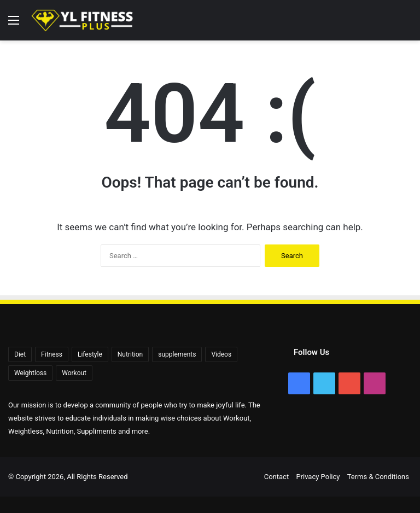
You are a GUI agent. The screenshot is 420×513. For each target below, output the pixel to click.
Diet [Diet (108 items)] (20, 354)
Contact (276, 477)
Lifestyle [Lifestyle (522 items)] (90, 354)
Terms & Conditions (378, 477)
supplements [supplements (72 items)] (177, 354)
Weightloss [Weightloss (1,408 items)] (30, 373)
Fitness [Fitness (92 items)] (52, 354)
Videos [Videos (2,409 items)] (221, 354)
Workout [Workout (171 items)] (74, 373)
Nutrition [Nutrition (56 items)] (130, 354)
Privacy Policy (318, 477)
